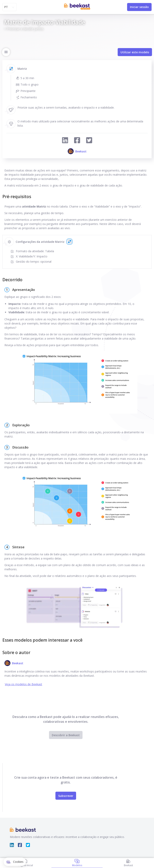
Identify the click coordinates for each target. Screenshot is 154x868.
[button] (15, 862)
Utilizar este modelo (135, 52)
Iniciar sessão (139, 7)
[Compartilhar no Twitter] (89, 141)
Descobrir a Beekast (66, 735)
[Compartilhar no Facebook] (77, 141)
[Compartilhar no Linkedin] (65, 141)
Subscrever (66, 796)
